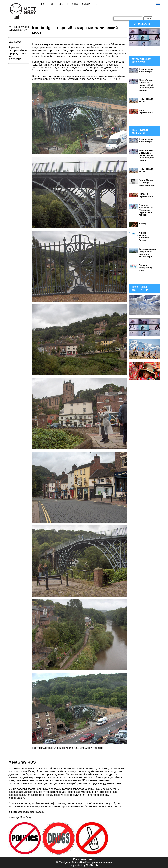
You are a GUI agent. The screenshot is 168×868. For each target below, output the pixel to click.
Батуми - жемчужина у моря (146, 268)
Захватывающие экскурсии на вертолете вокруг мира (148, 253)
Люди (23, 50)
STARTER (92, 865)
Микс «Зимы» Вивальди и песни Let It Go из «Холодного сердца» (147, 85)
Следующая (16, 30)
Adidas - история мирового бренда (144, 236)
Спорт (99, 4)
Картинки (14, 47)
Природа (14, 53)
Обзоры (86, 4)
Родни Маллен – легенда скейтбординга (147, 183)
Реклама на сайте (84, 859)
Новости (46, 4)
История (13, 50)
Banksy (143, 224)
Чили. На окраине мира (146, 111)
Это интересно (67, 4)
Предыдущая (21, 27)
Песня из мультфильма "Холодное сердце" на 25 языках (146, 210)
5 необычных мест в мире (146, 70)
